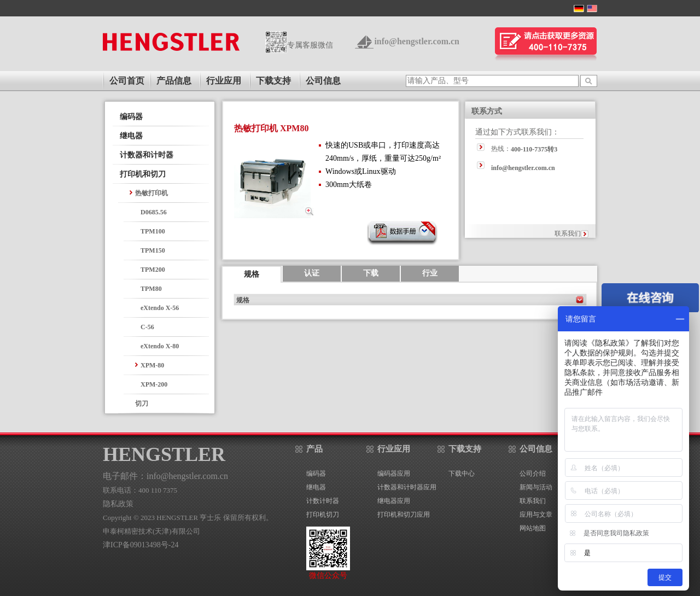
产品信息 (174, 81)
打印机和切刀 (143, 174)
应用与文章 (536, 515)
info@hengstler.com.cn (417, 41)
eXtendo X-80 (160, 346)
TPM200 (153, 270)
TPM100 (153, 231)
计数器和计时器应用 (407, 487)
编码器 (131, 117)
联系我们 (568, 233)
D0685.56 (154, 212)
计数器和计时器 (147, 155)
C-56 (147, 327)
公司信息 (323, 81)
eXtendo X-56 (160, 308)
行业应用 (224, 81)
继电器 (131, 136)
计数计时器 (323, 501)
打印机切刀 (323, 515)
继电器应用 (394, 501)
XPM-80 (152, 365)
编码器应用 (394, 474)
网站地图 (533, 528)
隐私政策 (118, 504)
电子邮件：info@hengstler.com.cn (165, 476)
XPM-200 (154, 384)
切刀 (142, 404)
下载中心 (462, 474)
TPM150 (153, 250)
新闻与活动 (536, 487)
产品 (314, 449)
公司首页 (127, 81)
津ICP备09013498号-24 (141, 545)
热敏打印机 (151, 193)
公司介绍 (533, 474)
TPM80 (151, 289)
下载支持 (273, 81)
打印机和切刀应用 (404, 515)
